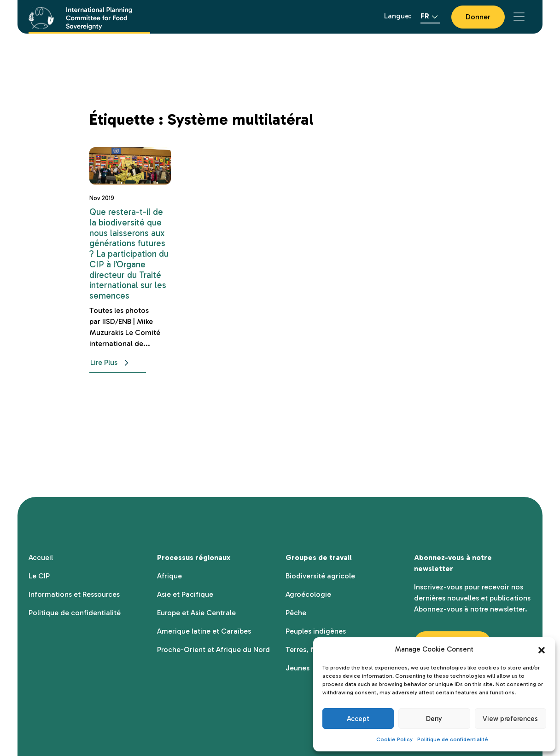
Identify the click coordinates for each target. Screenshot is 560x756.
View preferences (510, 719)
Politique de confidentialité (453, 739)
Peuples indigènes (316, 631)
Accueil (41, 557)
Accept (358, 719)
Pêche (296, 613)
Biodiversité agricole (320, 576)
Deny (434, 719)
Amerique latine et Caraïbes (204, 631)
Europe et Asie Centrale (196, 613)
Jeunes (297, 668)
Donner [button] (478, 17)
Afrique (169, 576)
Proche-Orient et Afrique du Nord (213, 649)
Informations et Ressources (74, 594)
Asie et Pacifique (185, 594)
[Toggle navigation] (519, 17)
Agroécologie (308, 594)
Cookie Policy (394, 739)
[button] (542, 649)
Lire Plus (111, 363)
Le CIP (39, 576)
